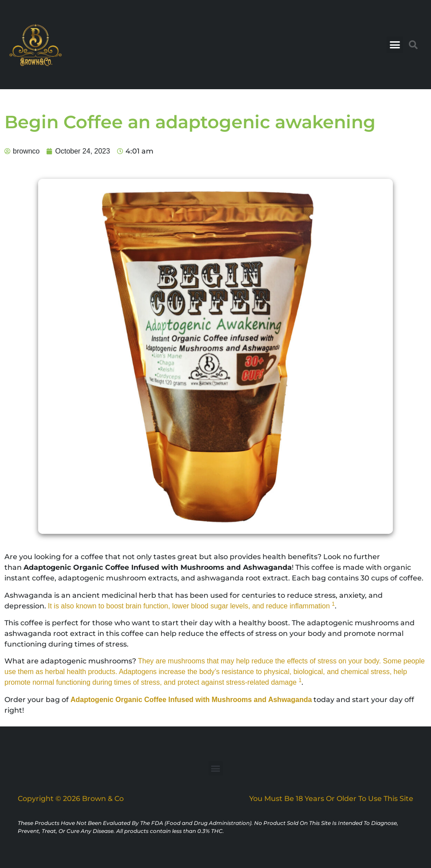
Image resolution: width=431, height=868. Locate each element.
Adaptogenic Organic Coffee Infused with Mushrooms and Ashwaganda (191, 700)
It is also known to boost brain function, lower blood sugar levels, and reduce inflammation (190, 606)
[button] (395, 45)
